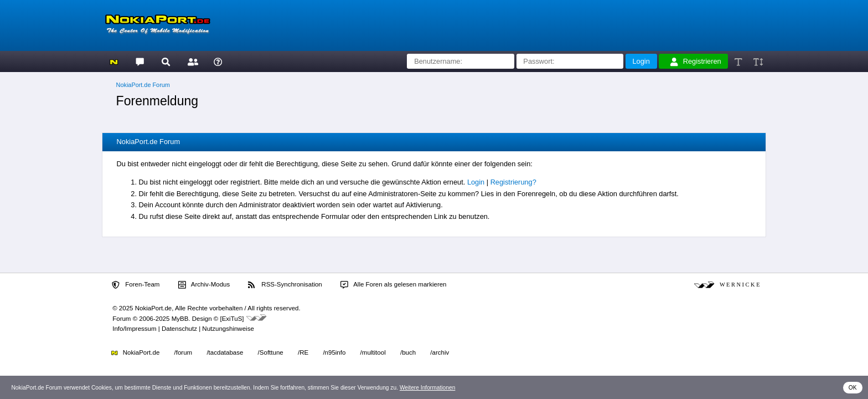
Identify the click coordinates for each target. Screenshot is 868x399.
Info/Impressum (134, 329)
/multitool (373, 352)
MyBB (180, 319)
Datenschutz (179, 329)
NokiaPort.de (135, 352)
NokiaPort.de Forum (143, 85)
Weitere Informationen (428, 388)
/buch (408, 352)
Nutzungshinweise (228, 329)
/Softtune (271, 352)
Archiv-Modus (204, 285)
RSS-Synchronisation (285, 285)
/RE (303, 352)
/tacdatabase (225, 352)
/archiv (440, 352)
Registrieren (696, 62)
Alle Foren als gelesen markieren (394, 285)
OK (853, 388)
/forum (184, 352)
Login (476, 182)
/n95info (334, 352)
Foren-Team (136, 285)
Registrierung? (513, 182)
